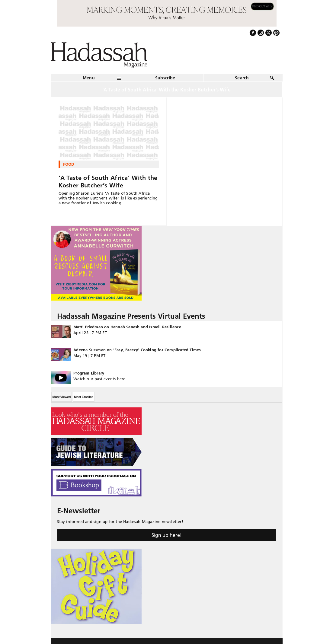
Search (242, 78)
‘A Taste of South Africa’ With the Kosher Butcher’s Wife (108, 182)
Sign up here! (167, 535)
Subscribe (165, 78)
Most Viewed (62, 397)
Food (69, 164)
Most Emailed (84, 397)
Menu (89, 78)
